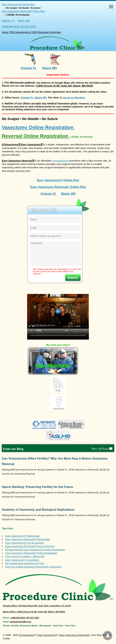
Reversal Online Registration (47, 136)
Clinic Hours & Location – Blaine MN (25, 556)
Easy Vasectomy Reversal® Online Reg (23, 11)
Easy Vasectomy (47, 635)
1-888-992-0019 (11, 26)
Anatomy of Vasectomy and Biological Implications (38, 510)
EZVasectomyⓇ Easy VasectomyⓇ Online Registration (35, 550)
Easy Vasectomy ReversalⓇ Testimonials (28, 539)
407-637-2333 (28, 26)
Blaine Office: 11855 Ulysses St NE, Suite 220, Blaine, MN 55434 (34, 612)
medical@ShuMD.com (20, 622)
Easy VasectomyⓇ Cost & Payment (25, 543)
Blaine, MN (24, 21)
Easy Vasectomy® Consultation (22, 560)
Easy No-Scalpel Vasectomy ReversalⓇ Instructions (33, 567)
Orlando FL (29, 68)
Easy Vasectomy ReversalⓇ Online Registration (31, 553)
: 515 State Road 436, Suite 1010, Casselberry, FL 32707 (37, 606)
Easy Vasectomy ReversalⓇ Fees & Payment (30, 546)
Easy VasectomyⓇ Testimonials (22, 536)
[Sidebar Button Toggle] (111, 7)
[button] (111, 7)
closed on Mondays (74, 98)
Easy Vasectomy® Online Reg (18, 4)
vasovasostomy (61, 161)
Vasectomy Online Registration (38, 127)
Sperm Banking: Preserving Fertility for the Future (38, 487)
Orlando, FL (8, 21)
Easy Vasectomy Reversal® (74, 635)
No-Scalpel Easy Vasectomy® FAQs (25, 563)
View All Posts (102, 449)
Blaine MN (49, 68)
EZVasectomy (26, 635)
